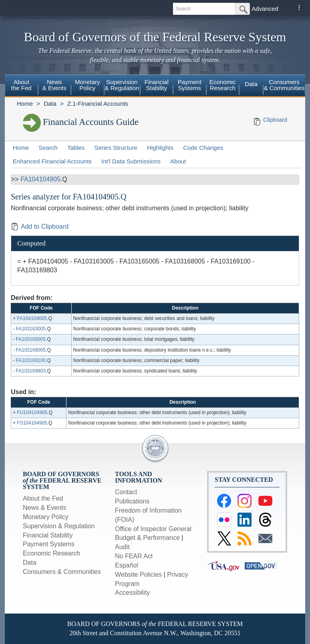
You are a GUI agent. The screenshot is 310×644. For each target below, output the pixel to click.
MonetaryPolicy (88, 85)
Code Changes (203, 148)
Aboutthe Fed (21, 85)
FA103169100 (31, 360)
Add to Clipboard (40, 226)
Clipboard (275, 120)
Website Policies (138, 575)
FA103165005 (31, 339)
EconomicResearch (223, 85)
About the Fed (43, 498)
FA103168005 (31, 350)
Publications (132, 501)
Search (48, 148)
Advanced (265, 9)
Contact (126, 492)
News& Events (54, 85)
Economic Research (51, 553)
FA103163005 (31, 329)
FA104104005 (32, 318)
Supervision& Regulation (122, 85)
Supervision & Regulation (59, 526)
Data (251, 84)
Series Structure (116, 148)
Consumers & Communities (284, 85)
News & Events (44, 508)
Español (127, 565)
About (178, 161)
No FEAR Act (134, 556)
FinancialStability (157, 85)
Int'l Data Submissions (131, 161)
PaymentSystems (190, 85)
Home (25, 104)
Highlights (160, 148)
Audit (122, 547)
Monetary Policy (46, 517)
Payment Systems (49, 544)
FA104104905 (40, 179)
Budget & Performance (147, 538)
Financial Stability (48, 535)
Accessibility (132, 593)
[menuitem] (21, 86)
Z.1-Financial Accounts (98, 104)
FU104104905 (32, 413)
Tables (76, 148)
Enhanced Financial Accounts (52, 161)
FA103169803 (31, 371)
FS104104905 (32, 423)
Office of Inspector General (153, 529)
